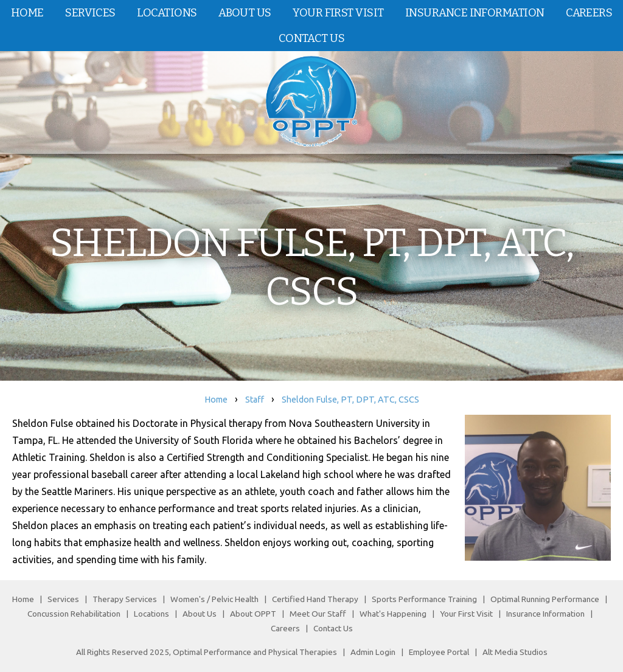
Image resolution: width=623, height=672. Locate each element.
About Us (245, 13)
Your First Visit (338, 13)
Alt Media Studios (515, 652)
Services (90, 13)
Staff (255, 400)
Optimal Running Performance (545, 599)
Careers (285, 628)
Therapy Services (125, 599)
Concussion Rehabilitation (74, 614)
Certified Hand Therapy (315, 599)
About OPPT (253, 614)
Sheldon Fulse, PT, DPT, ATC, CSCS (350, 400)
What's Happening (393, 614)
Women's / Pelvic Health (215, 599)
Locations (167, 13)
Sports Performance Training (424, 599)
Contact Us (311, 38)
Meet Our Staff (318, 614)
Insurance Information (475, 13)
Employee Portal (439, 652)
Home (27, 13)
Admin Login (373, 652)
